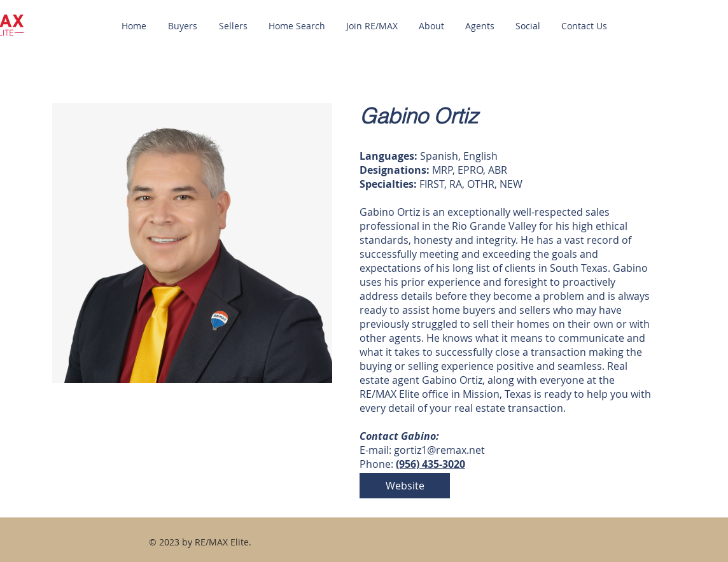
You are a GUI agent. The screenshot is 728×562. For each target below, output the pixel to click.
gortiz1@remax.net (439, 450)
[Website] (405, 486)
